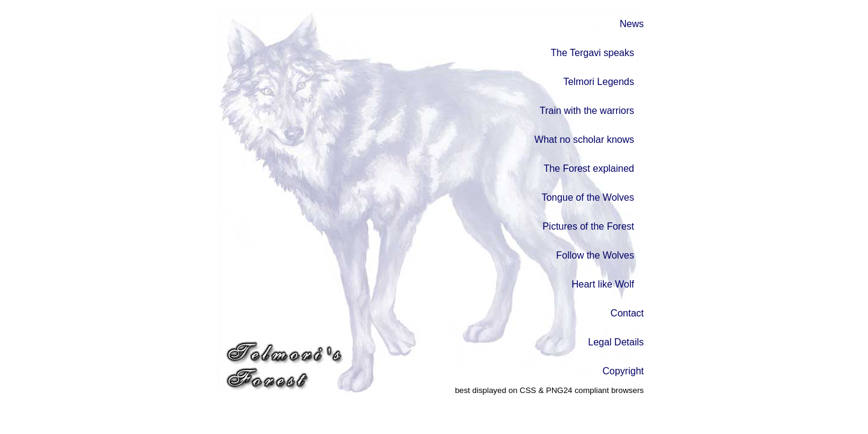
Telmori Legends (599, 82)
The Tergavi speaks (593, 53)
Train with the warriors (587, 111)
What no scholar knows (584, 140)
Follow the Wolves (595, 255)
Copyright (623, 371)
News (632, 24)
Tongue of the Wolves (588, 197)
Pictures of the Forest (588, 226)
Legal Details (616, 342)
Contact (627, 313)
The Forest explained (589, 168)
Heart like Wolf (603, 284)
